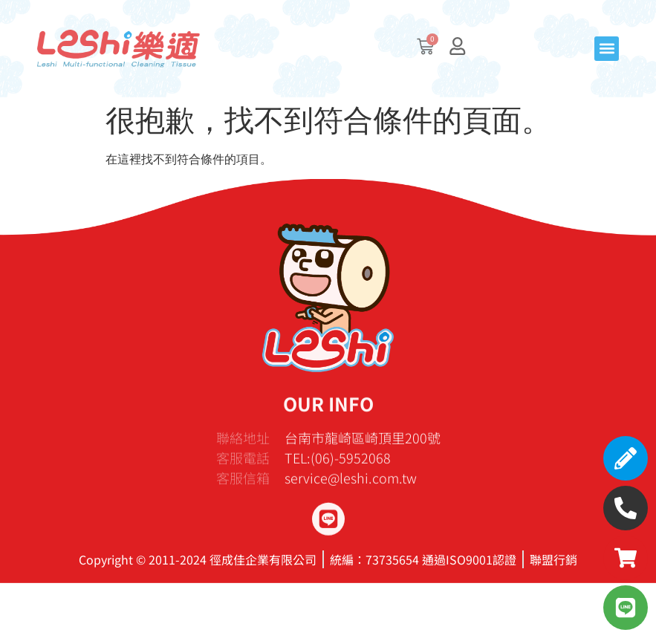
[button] (607, 49)
